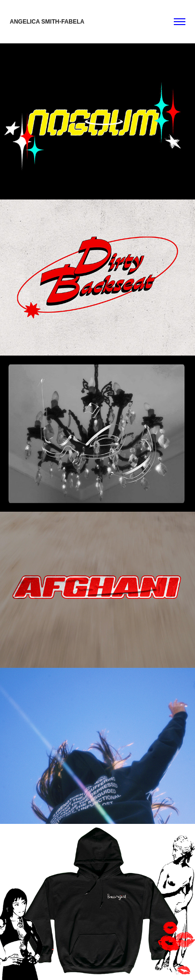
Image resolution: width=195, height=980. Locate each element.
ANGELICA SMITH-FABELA (47, 22)
